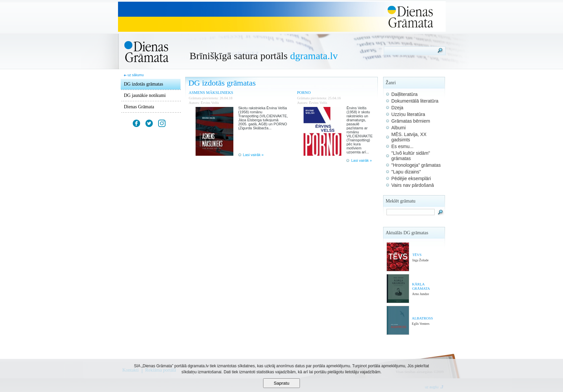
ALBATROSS (422, 318)
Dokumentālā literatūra (415, 101)
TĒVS (417, 255)
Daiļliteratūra (405, 94)
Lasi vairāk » (253, 155)
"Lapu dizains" (406, 172)
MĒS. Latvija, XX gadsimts (409, 137)
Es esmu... (403, 146)
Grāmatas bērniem (411, 121)
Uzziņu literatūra (408, 114)
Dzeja (398, 108)
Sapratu (282, 383)
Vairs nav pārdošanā (413, 185)
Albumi (399, 128)
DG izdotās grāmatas (144, 84)
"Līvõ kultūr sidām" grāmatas (411, 156)
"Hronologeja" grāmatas (416, 165)
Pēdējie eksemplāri (411, 178)
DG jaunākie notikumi (145, 95)
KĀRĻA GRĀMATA (421, 286)
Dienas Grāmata (139, 107)
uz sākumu (135, 75)
